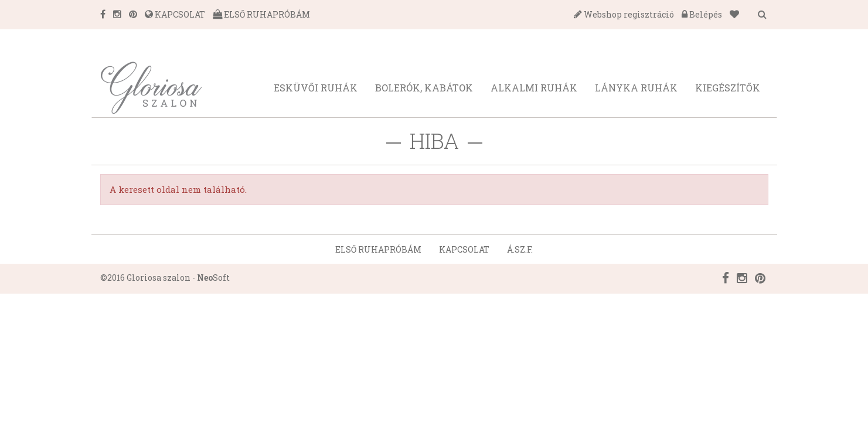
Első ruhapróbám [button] (378, 249)
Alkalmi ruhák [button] (534, 88)
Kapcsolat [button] (464, 249)
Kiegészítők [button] (728, 88)
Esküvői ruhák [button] (316, 88)
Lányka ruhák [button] (636, 88)
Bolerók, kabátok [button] (424, 88)
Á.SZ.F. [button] (520, 249)
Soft (213, 278)
